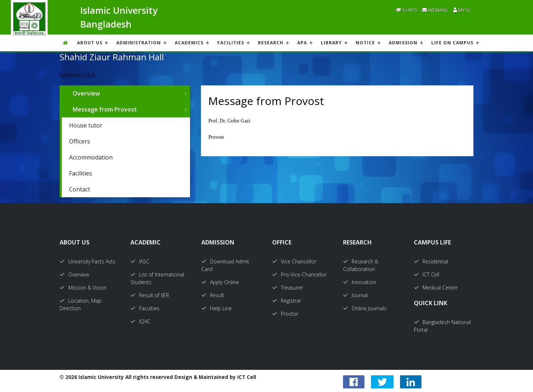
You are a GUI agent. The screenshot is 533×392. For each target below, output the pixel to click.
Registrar (287, 301)
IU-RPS (406, 10)
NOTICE (365, 43)
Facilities (80, 173)
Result (213, 295)
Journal (355, 295)
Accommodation (91, 157)
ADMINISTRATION (139, 43)
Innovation (360, 282)
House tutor (86, 125)
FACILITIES (231, 43)
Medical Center (436, 288)
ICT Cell (427, 274)
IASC (140, 261)
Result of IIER (150, 295)
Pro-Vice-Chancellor (299, 274)
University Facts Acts (88, 261)
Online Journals (365, 308)
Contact (80, 189)
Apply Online (220, 282)
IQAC (140, 321)
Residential (431, 261)
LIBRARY (331, 43)
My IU (462, 10)
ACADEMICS (189, 43)
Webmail (435, 10)
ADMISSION (403, 43)
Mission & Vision (83, 288)
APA (302, 43)
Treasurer (288, 288)
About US (90, 43)
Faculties (145, 308)
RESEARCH (271, 43)
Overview (86, 93)
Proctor (285, 314)
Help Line (217, 308)
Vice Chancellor (294, 261)
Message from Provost (105, 109)
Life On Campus (452, 43)
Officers (80, 141)
